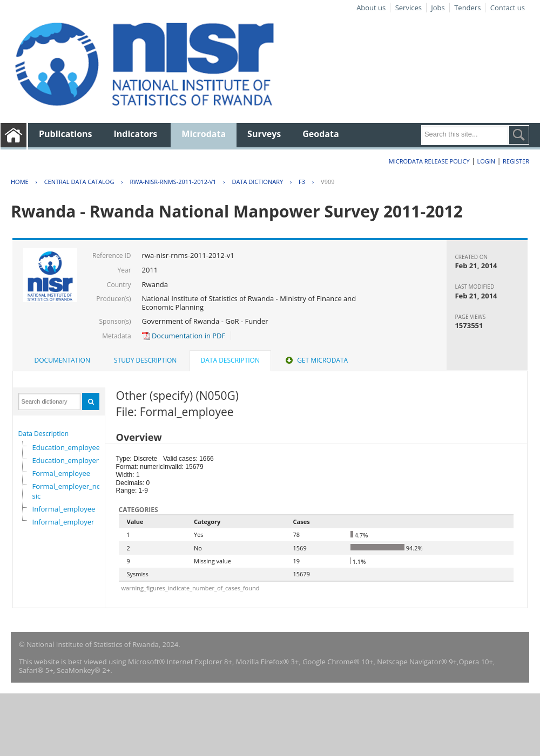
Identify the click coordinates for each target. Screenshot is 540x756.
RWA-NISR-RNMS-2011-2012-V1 (173, 182)
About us (371, 8)
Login (486, 161)
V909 (328, 182)
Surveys (264, 134)
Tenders (467, 8)
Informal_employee (64, 509)
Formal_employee (62, 473)
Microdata (204, 134)
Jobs (438, 8)
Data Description (44, 434)
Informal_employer (63, 522)
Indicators (136, 134)
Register (516, 161)
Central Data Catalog (79, 182)
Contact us (508, 8)
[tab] (62, 360)
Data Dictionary (257, 182)
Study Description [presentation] (145, 360)
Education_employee (66, 447)
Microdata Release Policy (429, 161)
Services (409, 8)
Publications (66, 134)
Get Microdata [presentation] (316, 360)
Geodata (320, 134)
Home (20, 182)
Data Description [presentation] (230, 360)
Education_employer (66, 460)
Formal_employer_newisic (70, 491)
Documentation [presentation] (62, 360)
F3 (302, 182)
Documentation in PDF (184, 336)
